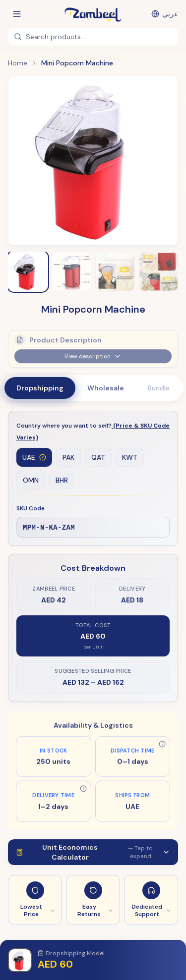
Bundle (159, 388)
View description (93, 359)
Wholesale (106, 388)
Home (18, 63)
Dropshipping (40, 388)
